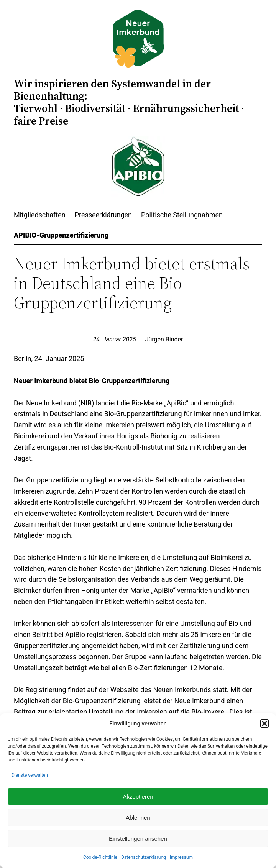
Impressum (181, 857)
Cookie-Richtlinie (100, 857)
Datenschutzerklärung (144, 857)
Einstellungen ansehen (138, 839)
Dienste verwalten (30, 775)
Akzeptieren (138, 797)
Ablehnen (138, 818)
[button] (264, 724)
